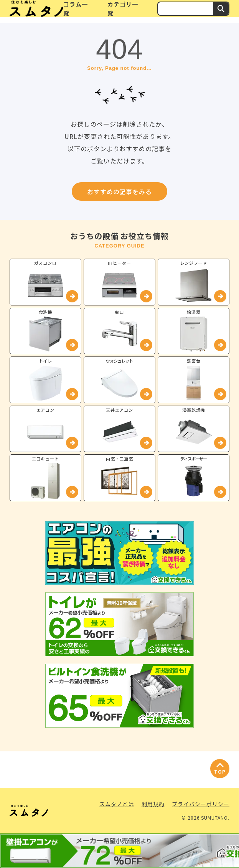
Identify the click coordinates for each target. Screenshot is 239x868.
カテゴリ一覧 (123, 8)
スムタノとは (117, 804)
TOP (220, 771)
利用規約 (153, 804)
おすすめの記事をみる (120, 191)
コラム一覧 (76, 8)
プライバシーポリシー (201, 804)
